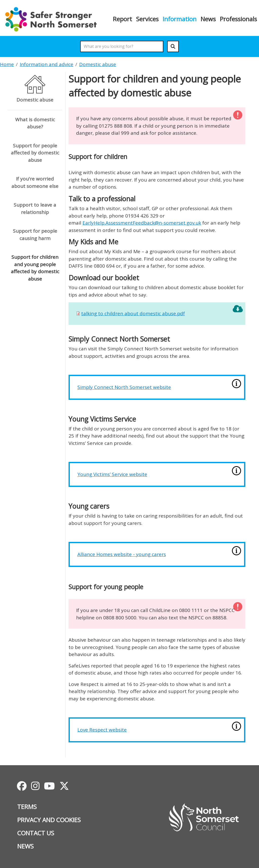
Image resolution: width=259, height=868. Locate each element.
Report (122, 19)
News (208, 19)
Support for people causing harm (35, 235)
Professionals (238, 19)
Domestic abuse (98, 64)
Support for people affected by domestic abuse (35, 153)
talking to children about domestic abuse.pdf (133, 313)
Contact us (36, 833)
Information (180, 19)
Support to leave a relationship (35, 209)
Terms (27, 807)
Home (7, 64)
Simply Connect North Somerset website (124, 387)
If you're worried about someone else (35, 182)
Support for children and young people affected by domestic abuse (35, 268)
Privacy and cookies (49, 820)
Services (147, 19)
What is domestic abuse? (35, 123)
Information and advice (47, 64)
